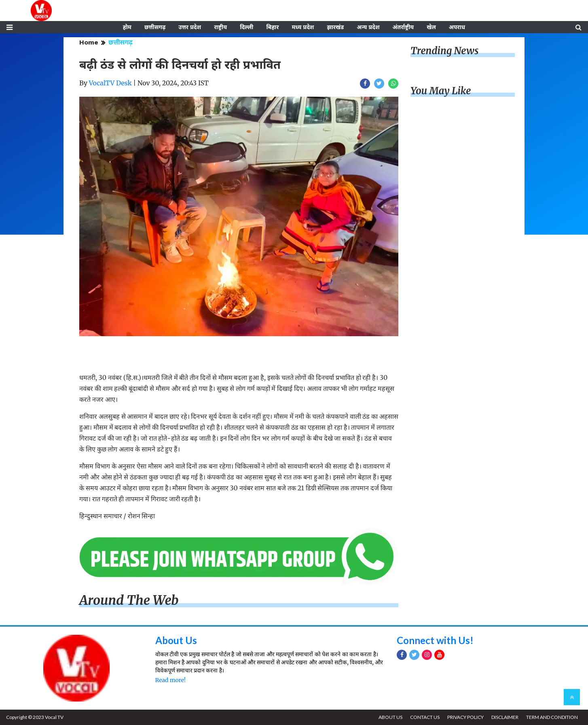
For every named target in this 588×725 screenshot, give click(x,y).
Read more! (170, 680)
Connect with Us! (435, 640)
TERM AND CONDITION (552, 717)
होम (127, 27)
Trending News (444, 51)
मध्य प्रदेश (303, 27)
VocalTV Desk (110, 83)
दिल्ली (246, 27)
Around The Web (129, 600)
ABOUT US (390, 717)
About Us (176, 640)
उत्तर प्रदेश (190, 27)
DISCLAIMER (505, 717)
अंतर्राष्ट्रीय (403, 27)
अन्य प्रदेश (368, 27)
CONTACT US (425, 717)
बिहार (272, 27)
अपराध (457, 27)
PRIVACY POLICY (465, 717)
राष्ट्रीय (220, 27)
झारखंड (335, 27)
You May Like (441, 91)
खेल (431, 27)
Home (89, 42)
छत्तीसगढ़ (155, 27)
